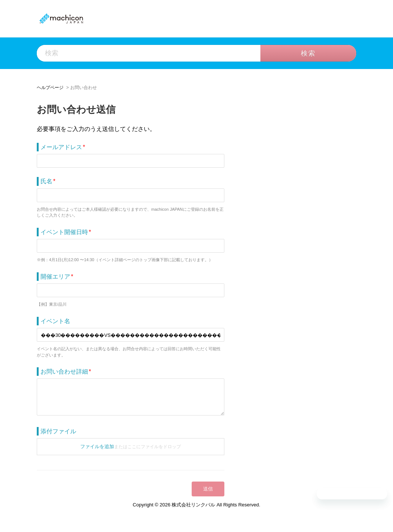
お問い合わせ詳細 (64, 372)
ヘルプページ (50, 88)
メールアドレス (61, 147)
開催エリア (55, 277)
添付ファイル (58, 431)
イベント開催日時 (64, 232)
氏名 (46, 181)
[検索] (171, 53)
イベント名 (55, 321)
